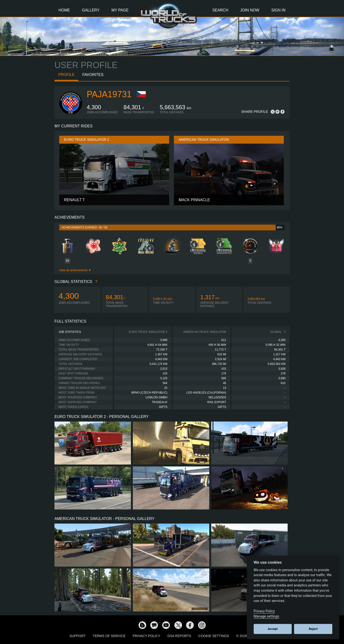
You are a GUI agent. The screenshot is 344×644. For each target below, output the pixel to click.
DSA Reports (179, 636)
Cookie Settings (214, 636)
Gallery (91, 10)
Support (78, 636)
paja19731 (109, 94)
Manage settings (266, 616)
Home (64, 10)
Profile (66, 75)
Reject (313, 629)
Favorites (93, 75)
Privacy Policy (147, 636)
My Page (120, 10)
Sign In (278, 10)
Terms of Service (109, 636)
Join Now (250, 10)
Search (220, 10)
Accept (273, 629)
